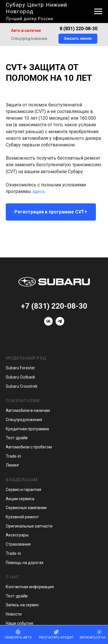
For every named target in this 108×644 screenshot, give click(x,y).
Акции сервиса (20, 499)
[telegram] (60, 324)
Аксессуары (17, 535)
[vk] (48, 324)
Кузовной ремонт (22, 517)
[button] (78, 39)
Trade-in (13, 456)
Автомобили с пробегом (29, 447)
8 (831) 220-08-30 (78, 29)
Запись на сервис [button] (22, 605)
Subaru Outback (20, 377)
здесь (39, 191)
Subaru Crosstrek (22, 386)
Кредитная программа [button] (27, 429)
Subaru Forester (20, 368)
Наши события (19, 623)
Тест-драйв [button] (17, 438)
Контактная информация (30, 587)
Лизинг (13, 465)
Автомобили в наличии (28, 410)
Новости (14, 614)
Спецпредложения (29, 39)
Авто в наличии (26, 30)
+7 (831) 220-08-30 (54, 306)
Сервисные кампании (26, 508)
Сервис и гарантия (23, 490)
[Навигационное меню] (98, 12)
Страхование (18, 544)
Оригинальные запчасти (29, 526)
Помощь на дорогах (25, 563)
